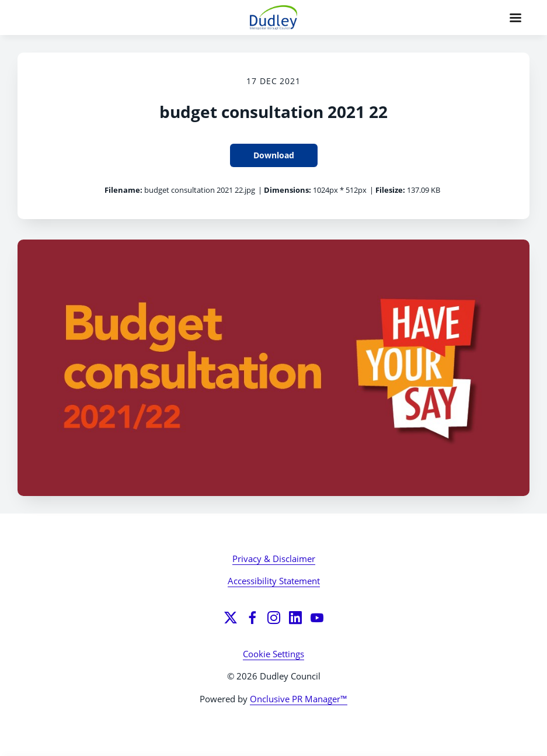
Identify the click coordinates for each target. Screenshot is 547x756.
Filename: (123, 190)
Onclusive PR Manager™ (299, 699)
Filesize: (390, 190)
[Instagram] (274, 618)
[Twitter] (231, 618)
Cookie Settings (273, 654)
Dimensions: (288, 190)
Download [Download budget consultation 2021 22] (274, 155)
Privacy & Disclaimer (274, 559)
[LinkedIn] (295, 618)
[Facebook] (252, 618)
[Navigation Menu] (515, 18)
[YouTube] (317, 618)
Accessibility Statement (274, 581)
